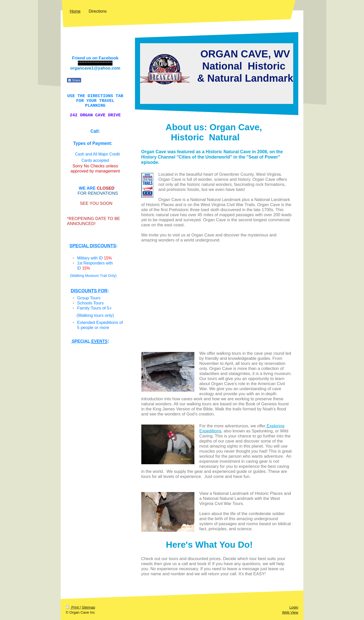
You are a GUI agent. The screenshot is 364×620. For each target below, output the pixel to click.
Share (74, 80)
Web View (290, 612)
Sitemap (88, 607)
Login (294, 607)
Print (73, 607)
